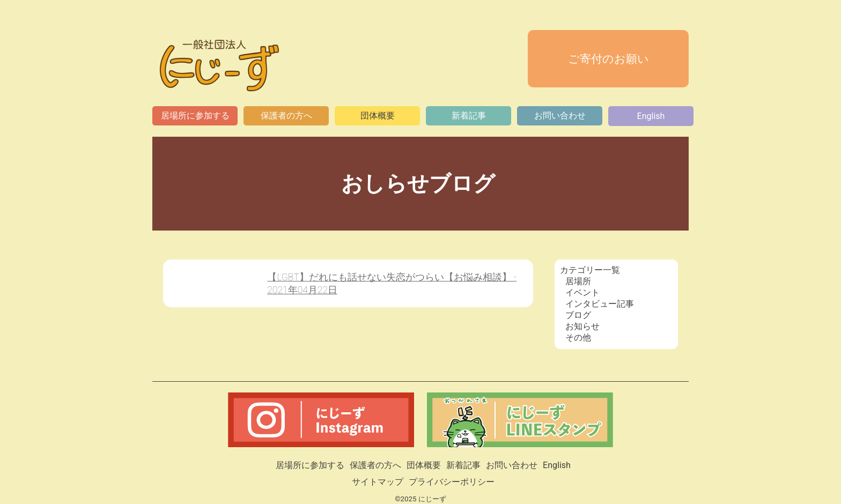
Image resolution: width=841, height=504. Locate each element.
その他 (578, 338)
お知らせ (582, 326)
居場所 (578, 281)
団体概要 (378, 116)
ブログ (578, 315)
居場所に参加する (195, 116)
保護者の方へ (286, 116)
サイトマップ (378, 482)
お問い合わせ (560, 116)
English (651, 116)
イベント (582, 292)
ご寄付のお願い (608, 59)
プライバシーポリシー (452, 482)
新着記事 (469, 116)
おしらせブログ (421, 184)
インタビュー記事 (600, 304)
